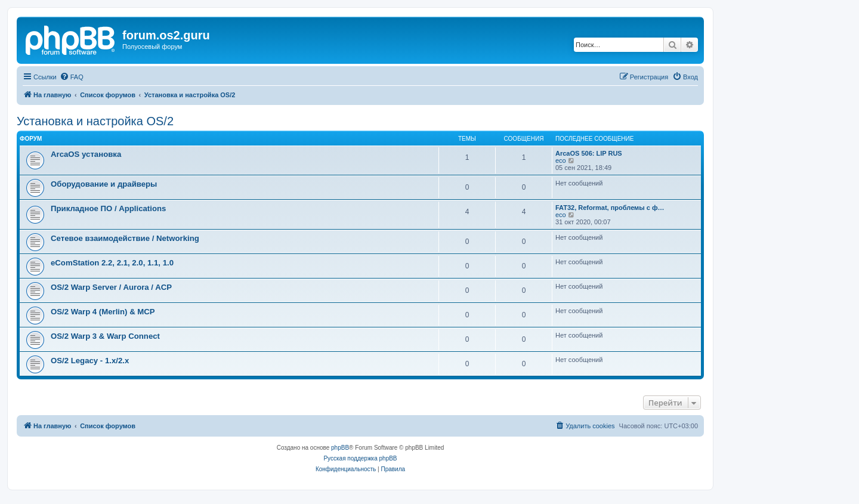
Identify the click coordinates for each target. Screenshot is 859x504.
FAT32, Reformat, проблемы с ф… (610, 208)
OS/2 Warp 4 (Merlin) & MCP (103, 312)
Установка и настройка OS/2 (95, 121)
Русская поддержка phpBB (360, 458)
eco (561, 160)
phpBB (340, 448)
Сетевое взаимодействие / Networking (125, 238)
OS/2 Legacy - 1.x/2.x (90, 361)
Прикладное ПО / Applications (108, 208)
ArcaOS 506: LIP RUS (589, 153)
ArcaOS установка (86, 154)
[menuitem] (72, 77)
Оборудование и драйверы (104, 184)
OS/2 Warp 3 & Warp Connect (105, 336)
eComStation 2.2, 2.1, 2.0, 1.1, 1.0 (112, 263)
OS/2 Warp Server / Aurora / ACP (111, 287)
